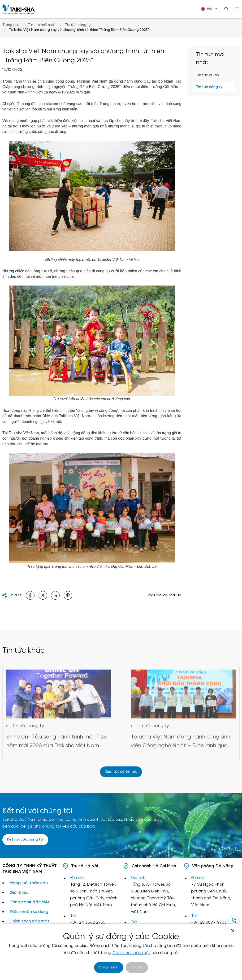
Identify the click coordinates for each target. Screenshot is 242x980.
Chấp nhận (109, 967)
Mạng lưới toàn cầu (29, 883)
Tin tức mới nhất (42, 25)
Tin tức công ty (78, 25)
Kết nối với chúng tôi (25, 840)
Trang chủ (11, 25)
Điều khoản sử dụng (29, 912)
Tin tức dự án (207, 75)
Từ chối (137, 967)
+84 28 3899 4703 (209, 923)
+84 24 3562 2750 (88, 923)
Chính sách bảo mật (30, 922)
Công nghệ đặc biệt (30, 902)
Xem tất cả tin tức (121, 772)
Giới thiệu (19, 893)
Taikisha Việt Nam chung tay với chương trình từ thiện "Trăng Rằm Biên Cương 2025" (79, 30)
